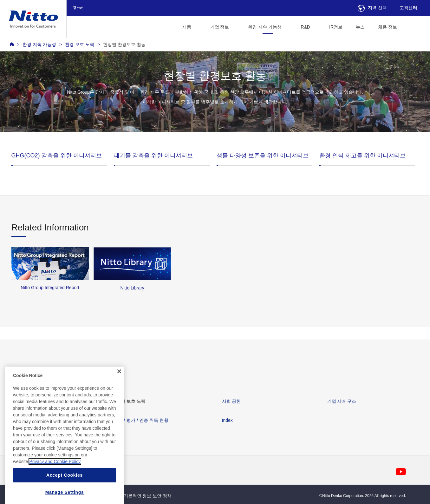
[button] (414, 26)
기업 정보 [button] (220, 27)
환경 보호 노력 (80, 44)
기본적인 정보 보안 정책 (148, 496)
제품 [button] (187, 27)
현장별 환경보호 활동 (124, 44)
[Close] (119, 393)
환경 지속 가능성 (39, 44)
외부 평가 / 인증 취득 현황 (143, 420)
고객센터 (408, 8)
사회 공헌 (231, 401)
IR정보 (336, 27)
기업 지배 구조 (342, 401)
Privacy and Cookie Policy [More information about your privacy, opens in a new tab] (55, 483)
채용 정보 (388, 27)
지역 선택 (372, 8)
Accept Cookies (65, 496)
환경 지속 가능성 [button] (265, 27)
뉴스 (360, 27)
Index (227, 420)
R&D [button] (305, 27)
